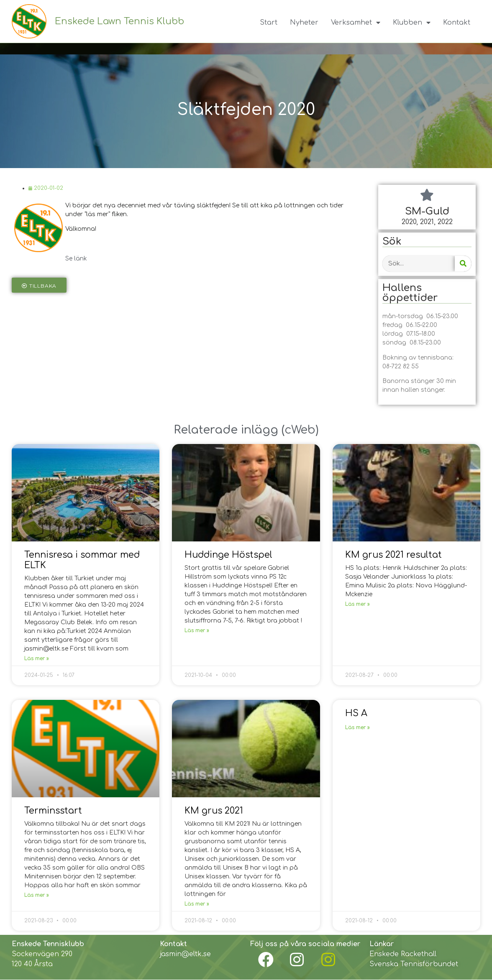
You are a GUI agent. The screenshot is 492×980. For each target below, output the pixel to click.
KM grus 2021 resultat (393, 555)
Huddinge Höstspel (228, 555)
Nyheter (304, 23)
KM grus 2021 (214, 811)
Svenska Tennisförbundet (414, 964)
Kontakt (457, 23)
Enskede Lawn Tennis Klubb (119, 21)
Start (269, 23)
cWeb (300, 430)
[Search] (463, 264)
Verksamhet (356, 23)
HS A (356, 713)
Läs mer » (37, 658)
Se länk (76, 259)
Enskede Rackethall (403, 954)
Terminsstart (53, 811)
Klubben (412, 23)
